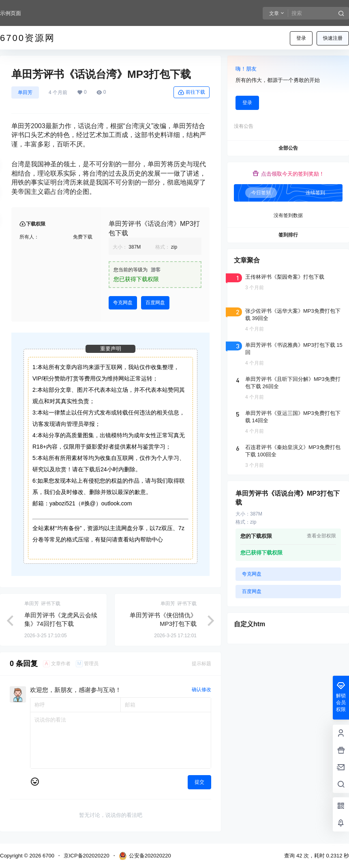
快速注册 (333, 38)
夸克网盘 (123, 303)
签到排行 (288, 235)
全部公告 (288, 148)
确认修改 (201, 690)
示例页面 (11, 13)
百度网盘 (155, 303)
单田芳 (25, 92)
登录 (301, 38)
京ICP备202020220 (87, 856)
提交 (199, 782)
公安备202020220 (145, 856)
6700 (48, 856)
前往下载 (192, 92)
